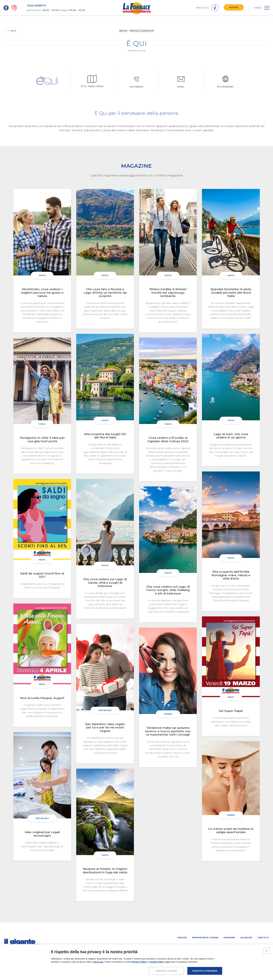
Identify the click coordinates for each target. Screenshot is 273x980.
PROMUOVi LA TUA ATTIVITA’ (197, 947)
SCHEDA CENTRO (170, 947)
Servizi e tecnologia (142, 30)
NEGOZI (123, 30)
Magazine (229, 938)
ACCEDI (234, 7)
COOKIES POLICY (245, 969)
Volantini (246, 938)
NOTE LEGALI (202, 969)
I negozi (182, 938)
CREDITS (264, 969)
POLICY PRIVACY (222, 969)
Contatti (263, 938)
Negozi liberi (223, 947)
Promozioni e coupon (205, 938)
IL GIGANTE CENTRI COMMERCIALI (251, 947)
